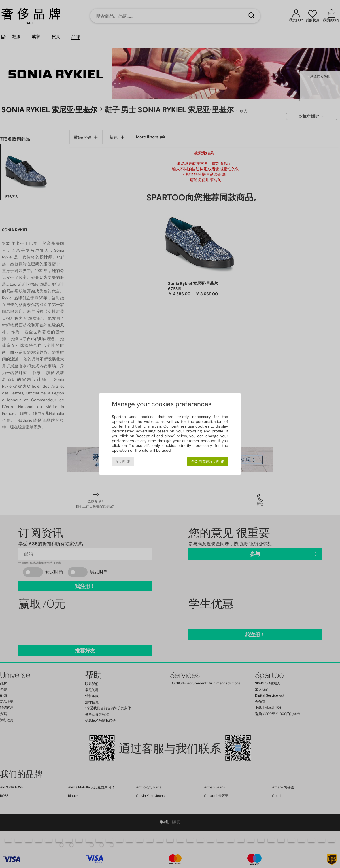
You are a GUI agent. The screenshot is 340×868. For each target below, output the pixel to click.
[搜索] (252, 16)
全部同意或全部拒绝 (208, 461)
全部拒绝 (123, 461)
